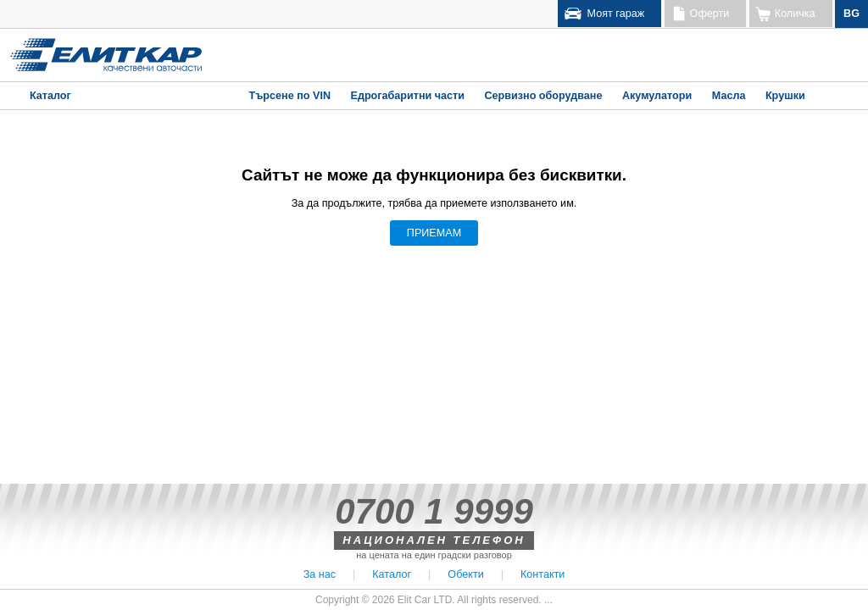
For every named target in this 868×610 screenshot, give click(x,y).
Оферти (710, 14)
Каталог (50, 96)
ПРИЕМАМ (434, 233)
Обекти (465, 574)
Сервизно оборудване (543, 96)
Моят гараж (616, 14)
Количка (795, 14)
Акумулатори (657, 96)
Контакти (542, 574)
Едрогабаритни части (407, 96)
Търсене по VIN (290, 96)
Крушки (785, 96)
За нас (320, 574)
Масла (729, 96)
